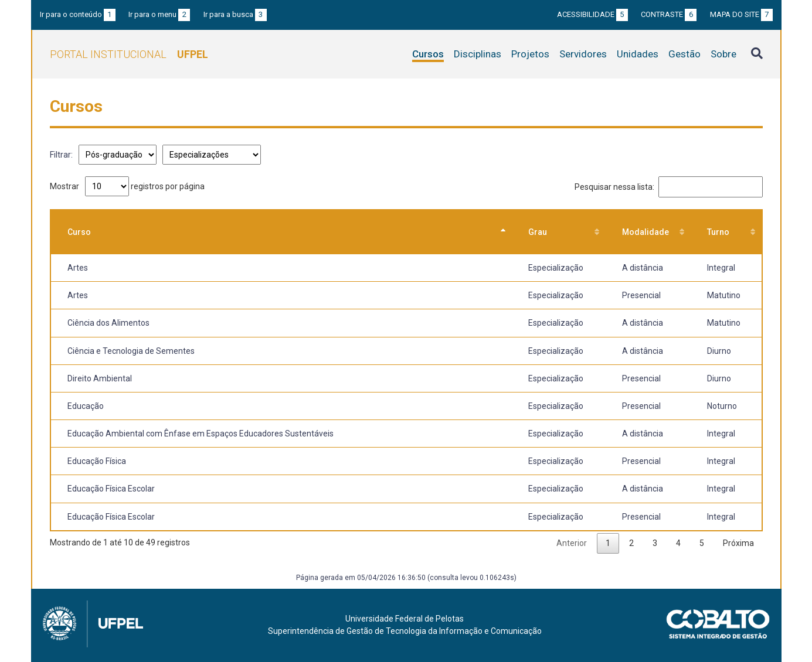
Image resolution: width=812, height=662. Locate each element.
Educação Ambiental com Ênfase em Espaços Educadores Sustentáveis (201, 434)
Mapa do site (741, 14)
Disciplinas (478, 54)
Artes (78, 268)
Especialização (556, 268)
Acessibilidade (592, 14)
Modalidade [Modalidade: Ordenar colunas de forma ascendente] (645, 232)
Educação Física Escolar (111, 489)
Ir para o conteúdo (78, 14)
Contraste (669, 14)
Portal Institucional (129, 54)
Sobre (723, 54)
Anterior (572, 543)
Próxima (738, 543)
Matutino (724, 295)
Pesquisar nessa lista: (669, 187)
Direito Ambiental (100, 378)
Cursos (428, 54)
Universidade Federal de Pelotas (405, 619)
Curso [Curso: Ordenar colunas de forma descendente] (79, 232)
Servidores (583, 54)
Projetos (530, 54)
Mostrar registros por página (127, 186)
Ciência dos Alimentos (108, 323)
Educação (86, 406)
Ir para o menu (159, 14)
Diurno (719, 351)
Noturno (722, 406)
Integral (721, 268)
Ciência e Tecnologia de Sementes (131, 351)
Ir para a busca (235, 14)
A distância (643, 268)
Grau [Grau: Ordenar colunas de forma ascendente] (538, 232)
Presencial (641, 295)
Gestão (684, 54)
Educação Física (97, 461)
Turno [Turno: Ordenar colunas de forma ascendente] (718, 232)
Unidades (638, 54)
